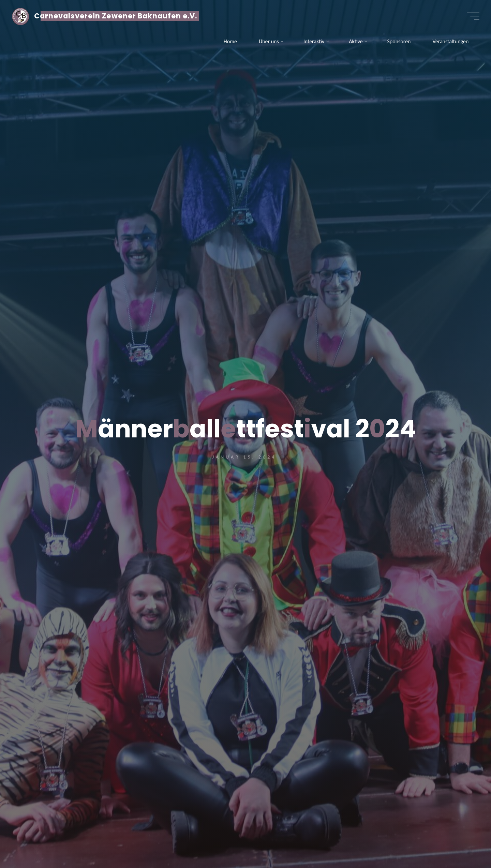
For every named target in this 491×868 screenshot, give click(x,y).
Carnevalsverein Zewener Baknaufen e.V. (118, 16)
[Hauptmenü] (471, 16)
